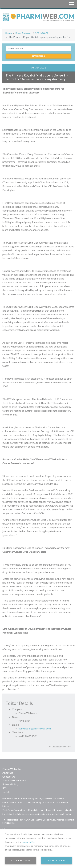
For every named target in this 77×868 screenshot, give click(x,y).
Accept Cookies (56, 860)
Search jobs (38, 56)
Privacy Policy (10, 784)
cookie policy (28, 842)
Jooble (6, 792)
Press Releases (23, 33)
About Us (8, 773)
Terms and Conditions (14, 780)
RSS (4, 788)
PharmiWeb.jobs (12, 769)
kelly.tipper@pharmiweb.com (35, 728)
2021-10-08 (42, 33)
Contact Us (9, 777)
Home (8, 33)
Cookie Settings (21, 860)
